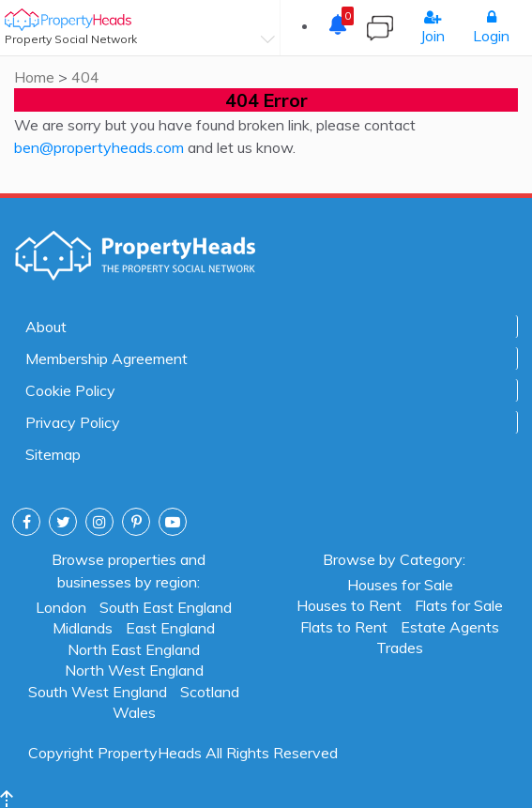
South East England (166, 606)
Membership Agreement (106, 358)
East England (170, 627)
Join (433, 27)
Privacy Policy (73, 422)
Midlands (83, 627)
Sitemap (53, 454)
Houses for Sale (400, 584)
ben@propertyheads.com (99, 147)
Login (491, 27)
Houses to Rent (349, 604)
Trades (400, 647)
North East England (134, 648)
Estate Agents (450, 626)
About (46, 327)
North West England (134, 669)
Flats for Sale (459, 604)
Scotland (210, 691)
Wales (134, 711)
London (61, 606)
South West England (98, 691)
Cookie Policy (70, 390)
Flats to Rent (344, 626)
